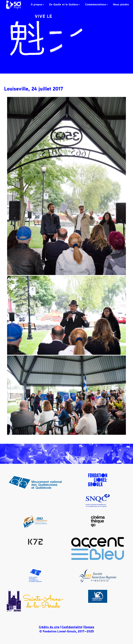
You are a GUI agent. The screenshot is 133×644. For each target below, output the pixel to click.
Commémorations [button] (96, 4)
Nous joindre (121, 4)
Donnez (89, 627)
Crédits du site (49, 627)
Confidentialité (72, 627)
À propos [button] (37, 4)
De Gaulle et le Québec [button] (65, 4)
